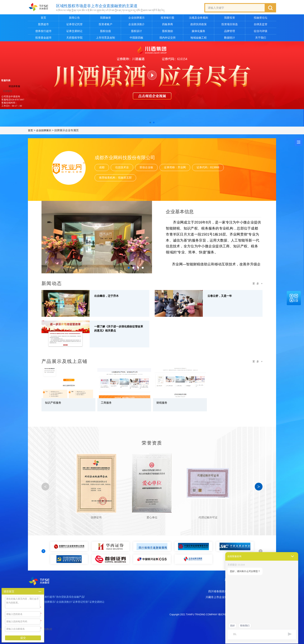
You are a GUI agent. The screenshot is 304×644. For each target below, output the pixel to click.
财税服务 (163, 404)
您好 (232, 626)
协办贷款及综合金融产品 (73, 610)
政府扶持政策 (199, 25)
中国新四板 (136, 39)
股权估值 (105, 32)
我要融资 (105, 19)
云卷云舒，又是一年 (223, 297)
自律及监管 (261, 25)
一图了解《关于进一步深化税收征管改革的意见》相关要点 (119, 331)
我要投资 (230, 19)
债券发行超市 (43, 32)
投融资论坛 (261, 19)
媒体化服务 (199, 32)
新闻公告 (74, 19)
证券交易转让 (74, 32)
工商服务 (108, 404)
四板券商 (168, 25)
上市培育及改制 (105, 39)
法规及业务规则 (199, 19)
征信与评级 (261, 32)
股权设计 (136, 32)
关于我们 (261, 39)
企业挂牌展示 (136, 19)
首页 (43, 19)
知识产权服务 (55, 404)
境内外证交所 (168, 39)
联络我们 (245, 626)
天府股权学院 (74, 39)
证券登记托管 (74, 25)
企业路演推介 (136, 25)
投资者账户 (105, 25)
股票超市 (43, 25)
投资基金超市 (43, 39)
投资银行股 (168, 19)
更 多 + (257, 284)
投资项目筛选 (230, 25)
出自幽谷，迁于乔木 (110, 297)
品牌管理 (230, 32)
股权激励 (168, 32)
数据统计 (230, 39)
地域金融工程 (199, 39)
